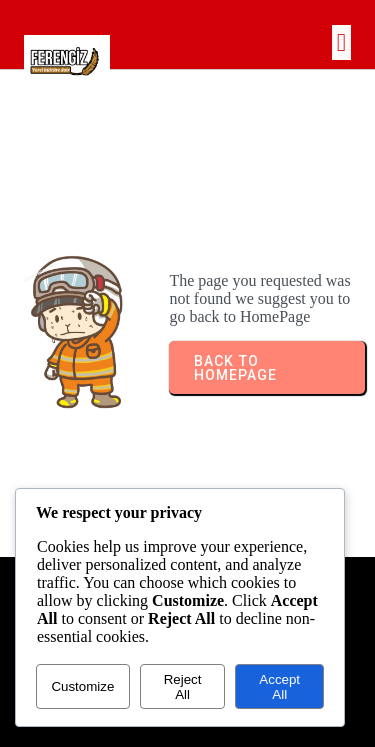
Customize (82, 686)
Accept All (279, 687)
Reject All (183, 687)
